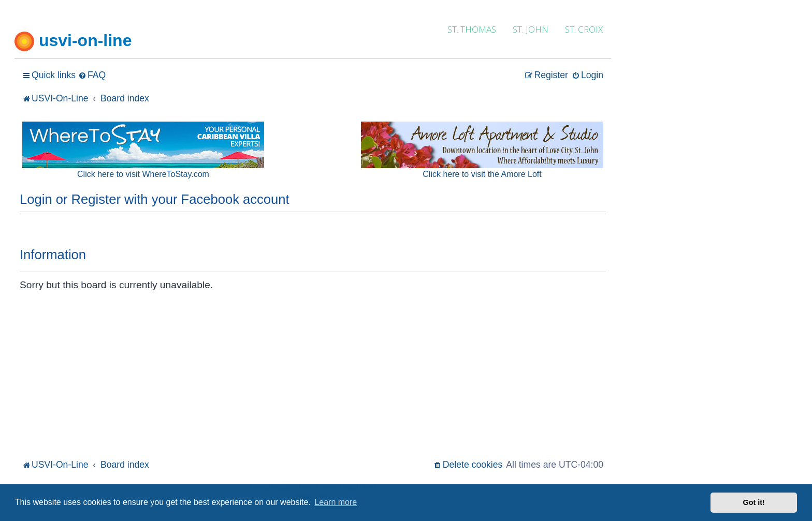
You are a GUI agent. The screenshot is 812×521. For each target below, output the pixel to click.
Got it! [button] (754, 502)
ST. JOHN (531, 29)
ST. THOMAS (472, 29)
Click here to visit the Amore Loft (482, 174)
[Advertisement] (313, 379)
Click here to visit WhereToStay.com (143, 174)
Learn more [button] (336, 502)
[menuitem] (92, 75)
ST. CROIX (584, 29)
